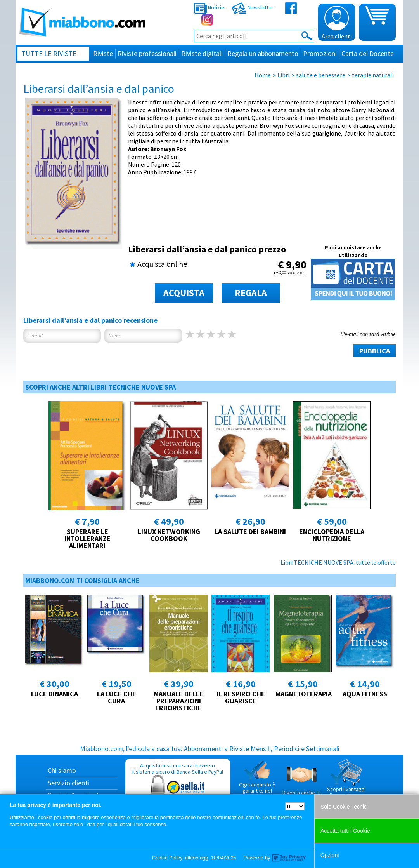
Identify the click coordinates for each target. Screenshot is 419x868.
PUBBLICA (375, 351)
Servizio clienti (68, 783)
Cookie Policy (167, 858)
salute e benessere (321, 75)
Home (263, 75)
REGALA (251, 293)
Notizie (209, 7)
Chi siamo (62, 770)
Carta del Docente (368, 53)
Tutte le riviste (49, 53)
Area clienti (337, 23)
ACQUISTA (184, 293)
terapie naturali (373, 75)
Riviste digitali (202, 53)
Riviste (103, 53)
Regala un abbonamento (263, 53)
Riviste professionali (147, 53)
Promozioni (320, 53)
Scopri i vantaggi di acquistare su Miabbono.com (346, 782)
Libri (283, 75)
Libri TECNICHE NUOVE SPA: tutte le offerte (338, 562)
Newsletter (253, 7)
